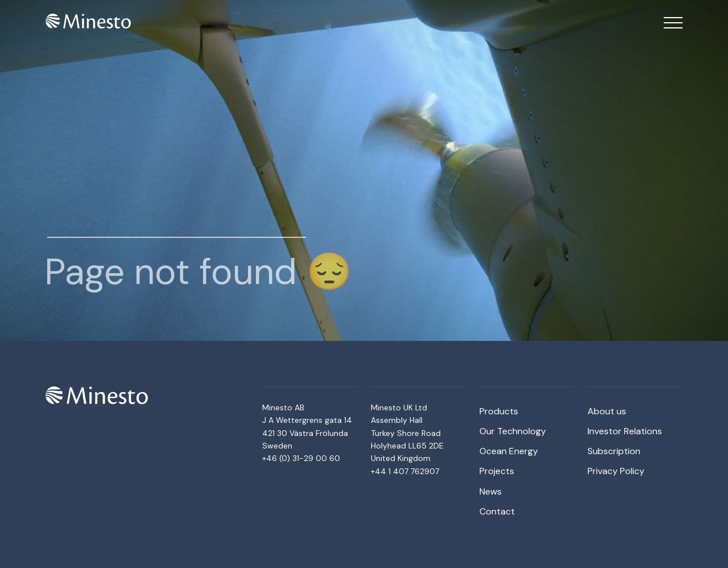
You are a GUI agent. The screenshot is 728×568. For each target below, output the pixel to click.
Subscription (614, 451)
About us (607, 411)
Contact (497, 511)
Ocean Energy (509, 451)
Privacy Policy (616, 471)
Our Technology (513, 431)
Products (499, 411)
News (491, 491)
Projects (497, 471)
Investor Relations (625, 431)
